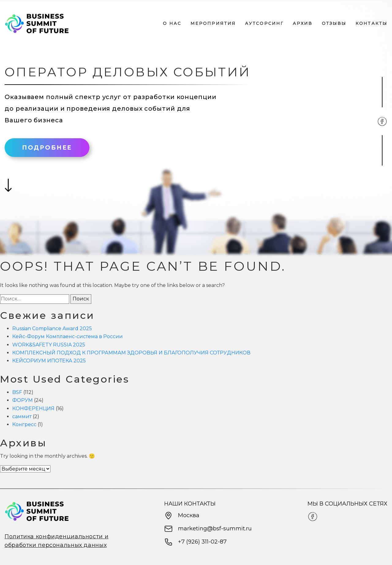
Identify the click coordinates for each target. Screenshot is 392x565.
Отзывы (334, 23)
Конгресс (24, 424)
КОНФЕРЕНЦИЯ (33, 408)
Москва (182, 516)
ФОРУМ (23, 400)
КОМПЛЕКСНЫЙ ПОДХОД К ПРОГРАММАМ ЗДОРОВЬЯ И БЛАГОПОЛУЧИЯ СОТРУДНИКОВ (131, 353)
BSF (17, 392)
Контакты (371, 23)
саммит (22, 416)
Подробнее (47, 148)
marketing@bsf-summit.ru (208, 529)
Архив (303, 23)
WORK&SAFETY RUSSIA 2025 (49, 345)
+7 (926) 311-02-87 (195, 542)
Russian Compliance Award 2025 (52, 328)
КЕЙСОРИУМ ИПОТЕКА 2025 (56, 361)
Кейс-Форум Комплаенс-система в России (68, 336)
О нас (172, 23)
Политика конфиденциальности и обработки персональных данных (57, 541)
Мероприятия (213, 23)
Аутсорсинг (264, 23)
